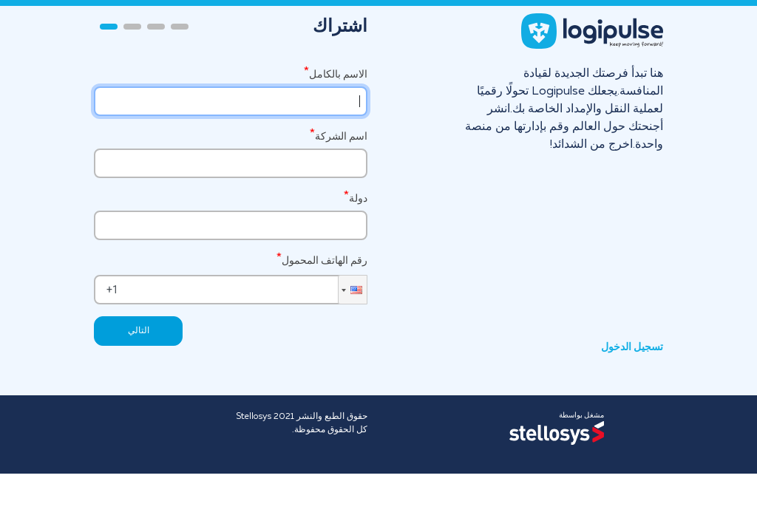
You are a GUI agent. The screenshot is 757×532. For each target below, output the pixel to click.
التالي (139, 331)
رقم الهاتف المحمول (325, 260)
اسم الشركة (341, 136)
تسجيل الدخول (632, 347)
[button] (353, 290)
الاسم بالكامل (338, 74)
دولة (358, 198)
